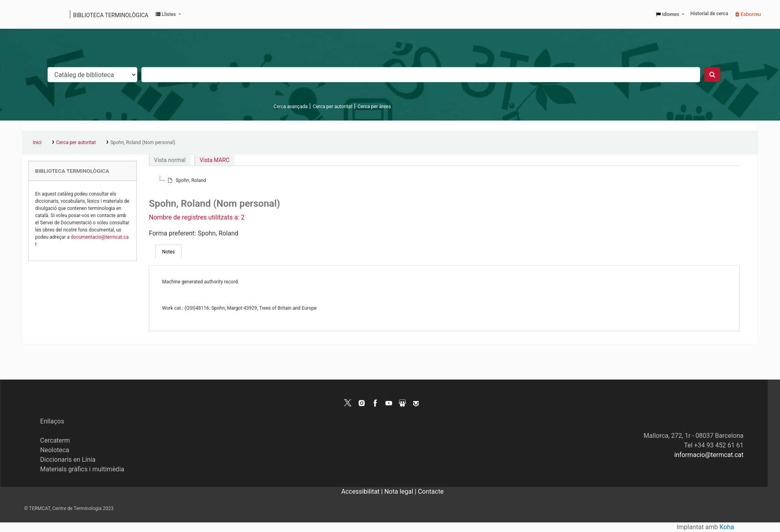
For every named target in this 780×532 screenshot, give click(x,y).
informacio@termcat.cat (709, 455)
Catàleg (31, 14)
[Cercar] (712, 75)
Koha (727, 527)
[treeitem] (186, 180)
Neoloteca (55, 450)
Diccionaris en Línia (68, 460)
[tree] (444, 180)
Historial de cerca (710, 14)
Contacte (431, 491)
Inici (37, 142)
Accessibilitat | (363, 491)
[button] (168, 14)
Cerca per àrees (374, 107)
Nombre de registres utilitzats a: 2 (197, 217)
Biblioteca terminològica (111, 15)
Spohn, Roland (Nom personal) (143, 142)
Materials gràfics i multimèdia (82, 469)
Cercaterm (55, 440)
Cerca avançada (290, 107)
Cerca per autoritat (333, 107)
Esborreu (748, 14)
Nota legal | (401, 491)
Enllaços (52, 421)
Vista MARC (214, 160)
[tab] (168, 252)
